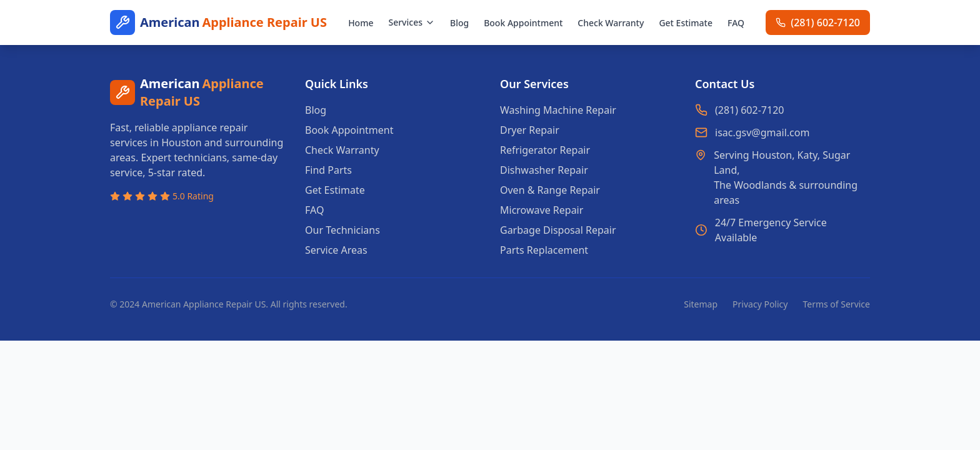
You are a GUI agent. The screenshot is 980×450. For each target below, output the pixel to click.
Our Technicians (342, 230)
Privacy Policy (760, 304)
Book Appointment (523, 23)
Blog (459, 23)
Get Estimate (686, 23)
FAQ (736, 23)
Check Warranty (611, 23)
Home (361, 23)
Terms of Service (836, 304)
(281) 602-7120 (749, 110)
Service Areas (336, 250)
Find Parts (328, 170)
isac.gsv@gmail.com (762, 132)
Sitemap (701, 304)
